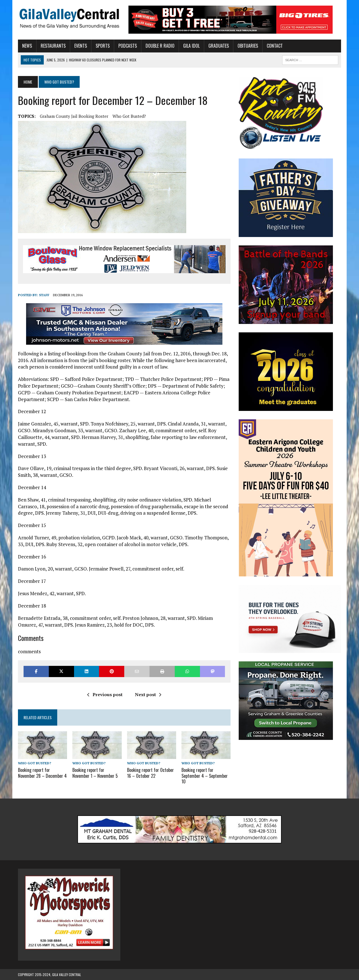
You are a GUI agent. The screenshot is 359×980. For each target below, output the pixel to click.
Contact (275, 46)
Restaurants (53, 46)
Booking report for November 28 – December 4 (42, 773)
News (27, 46)
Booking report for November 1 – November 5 (95, 773)
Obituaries (248, 46)
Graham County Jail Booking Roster (74, 116)
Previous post (105, 694)
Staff (44, 295)
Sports (103, 46)
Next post (148, 694)
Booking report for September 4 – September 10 (205, 776)
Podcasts (128, 46)
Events (81, 46)
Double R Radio (160, 46)
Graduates (219, 46)
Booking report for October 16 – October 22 (150, 773)
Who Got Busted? (129, 116)
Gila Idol (191, 46)
